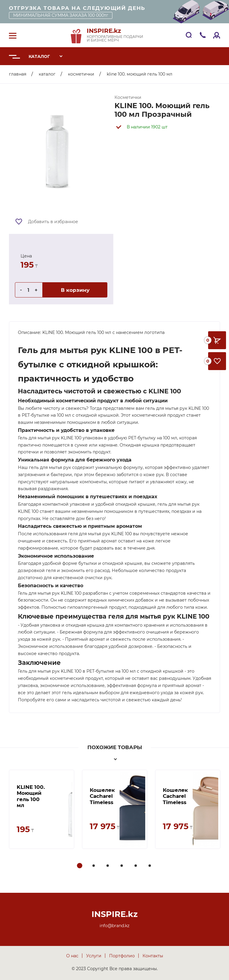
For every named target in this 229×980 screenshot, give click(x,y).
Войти (216, 35)
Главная (18, 74)
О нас (72, 956)
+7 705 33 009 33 (203, 35)
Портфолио (122, 956)
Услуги (94, 956)
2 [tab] (94, 866)
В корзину (75, 290)
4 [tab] (122, 866)
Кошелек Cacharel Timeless (102, 796)
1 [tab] (79, 866)
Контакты (153, 956)
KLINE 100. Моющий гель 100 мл (31, 796)
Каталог (39, 56)
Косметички (81, 74)
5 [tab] (136, 866)
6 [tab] (150, 866)
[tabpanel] (42, 809)
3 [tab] (108, 866)
